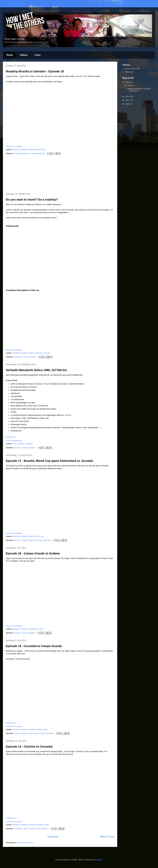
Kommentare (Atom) (25, 843)
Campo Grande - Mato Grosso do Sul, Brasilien (34, 733)
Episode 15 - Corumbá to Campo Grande (34, 646)
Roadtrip (24, 353)
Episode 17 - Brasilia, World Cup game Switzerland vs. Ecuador (50, 461)
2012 (128, 104)
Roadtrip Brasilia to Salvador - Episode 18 (35, 71)
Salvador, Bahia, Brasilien (25, 448)
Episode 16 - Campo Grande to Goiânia (33, 553)
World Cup (41, 149)
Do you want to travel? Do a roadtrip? (32, 200)
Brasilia (16, 149)
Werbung (39, 353)
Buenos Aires (130, 69)
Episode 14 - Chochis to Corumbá (29, 747)
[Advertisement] (60, 174)
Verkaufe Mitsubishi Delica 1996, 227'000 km (36, 370)
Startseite (53, 837)
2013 (128, 100)
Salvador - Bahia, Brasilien (25, 357)
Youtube (47, 353)
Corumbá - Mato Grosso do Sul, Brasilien (31, 829)
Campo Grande (27, 729)
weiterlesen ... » (12, 437)
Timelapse (33, 629)
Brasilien (23, 149)
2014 (128, 96)
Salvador (32, 149)
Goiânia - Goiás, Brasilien (25, 633)
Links (38, 55)
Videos (24, 55)
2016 (128, 82)
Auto (14, 444)
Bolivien (16, 825)
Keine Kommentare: (14, 146)
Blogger (99, 860)
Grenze (32, 825)
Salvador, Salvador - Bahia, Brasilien (29, 153)
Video (31, 353)
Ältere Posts (107, 837)
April (130, 85)
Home (10, 55)
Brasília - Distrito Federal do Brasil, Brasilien (32, 540)
